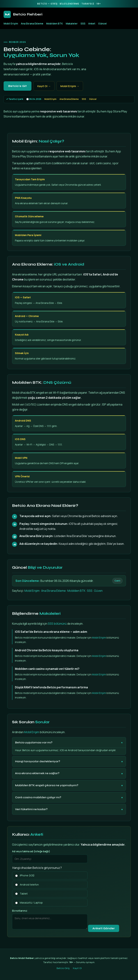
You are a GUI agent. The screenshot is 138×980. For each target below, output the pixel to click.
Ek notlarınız (20, 911)
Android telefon (27, 885)
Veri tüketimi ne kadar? (31, 809)
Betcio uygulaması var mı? (34, 743)
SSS (83, 24)
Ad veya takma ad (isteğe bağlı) (31, 851)
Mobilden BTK (55, 24)
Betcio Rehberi (23, 14)
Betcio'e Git (18, 86)
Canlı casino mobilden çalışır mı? (38, 797)
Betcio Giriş (63, 968)
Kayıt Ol (77, 968)
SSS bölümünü (57, 624)
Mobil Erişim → (70, 86)
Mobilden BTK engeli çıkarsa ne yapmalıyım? (47, 785)
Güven (98, 591)
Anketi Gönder (104, 928)
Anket (92, 24)
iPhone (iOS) (25, 875)
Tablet (21, 894)
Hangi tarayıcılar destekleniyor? (38, 761)
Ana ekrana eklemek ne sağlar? (37, 773)
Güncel (102, 24)
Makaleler (72, 24)
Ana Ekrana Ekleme (32, 24)
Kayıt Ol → (44, 86)
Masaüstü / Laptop (29, 903)
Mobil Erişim (11, 24)
